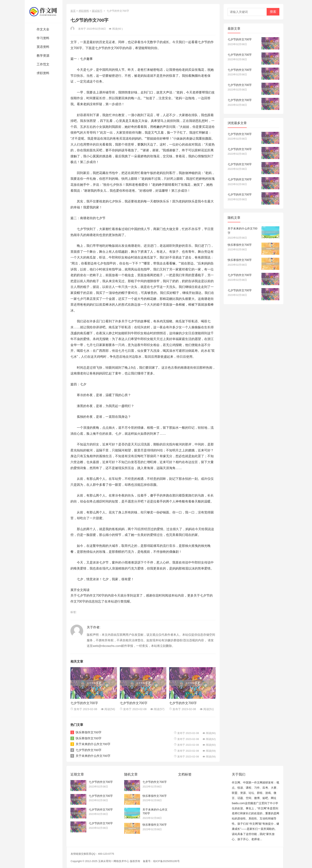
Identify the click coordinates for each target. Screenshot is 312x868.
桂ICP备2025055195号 (166, 861)
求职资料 (84, 11)
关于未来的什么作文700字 (93, 744)
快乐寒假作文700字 (89, 732)
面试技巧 (97, 11)
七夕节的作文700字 (84, 703)
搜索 (273, 12)
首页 (73, 11)
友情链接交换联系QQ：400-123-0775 (92, 854)
